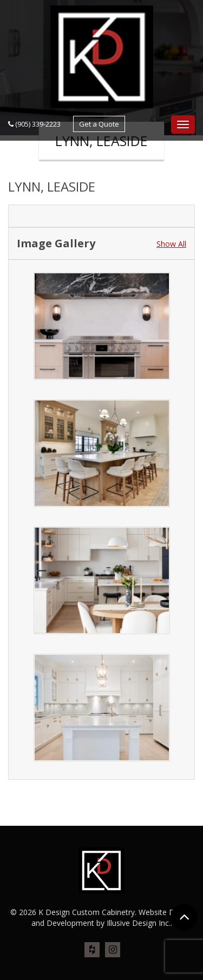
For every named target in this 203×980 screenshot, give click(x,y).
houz (92, 950)
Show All (171, 244)
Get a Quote (99, 124)
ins (113, 950)
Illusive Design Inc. (139, 923)
